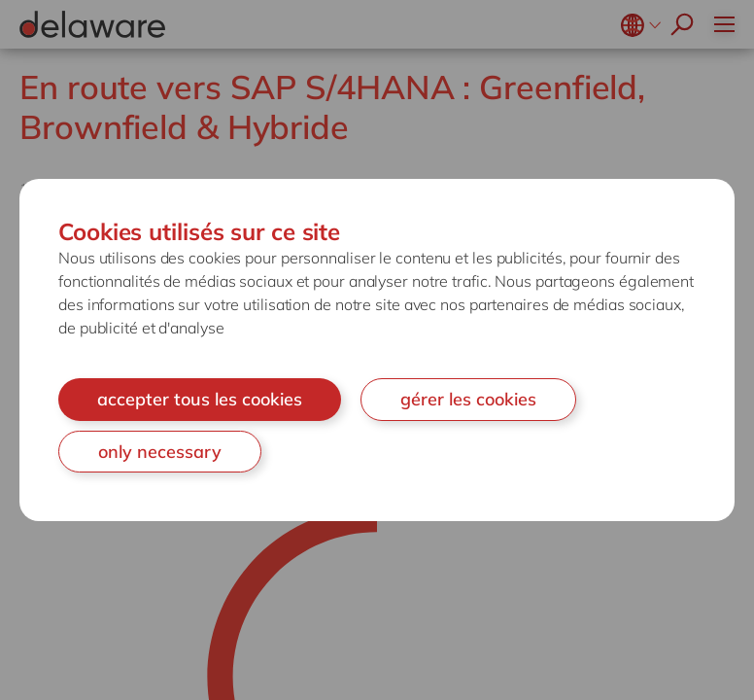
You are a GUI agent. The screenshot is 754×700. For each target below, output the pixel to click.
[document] (377, 350)
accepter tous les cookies (200, 399)
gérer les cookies (468, 399)
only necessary (160, 452)
